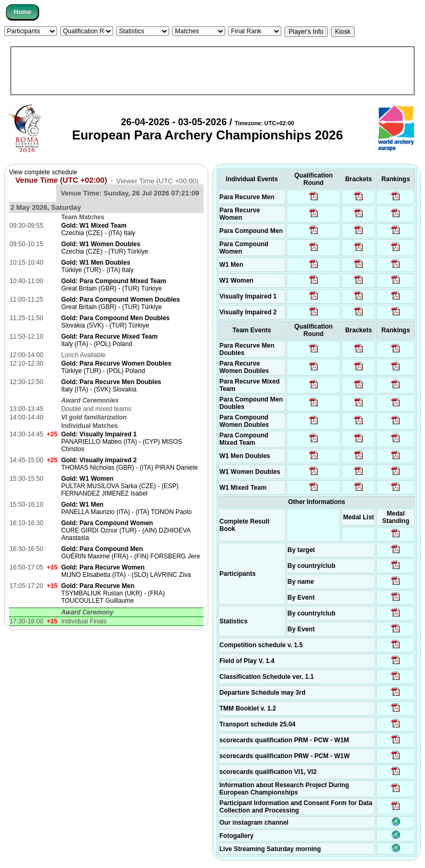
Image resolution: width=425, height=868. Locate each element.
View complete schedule (43, 172)
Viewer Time (158, 180)
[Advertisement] (212, 71)
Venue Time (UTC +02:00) (61, 180)
